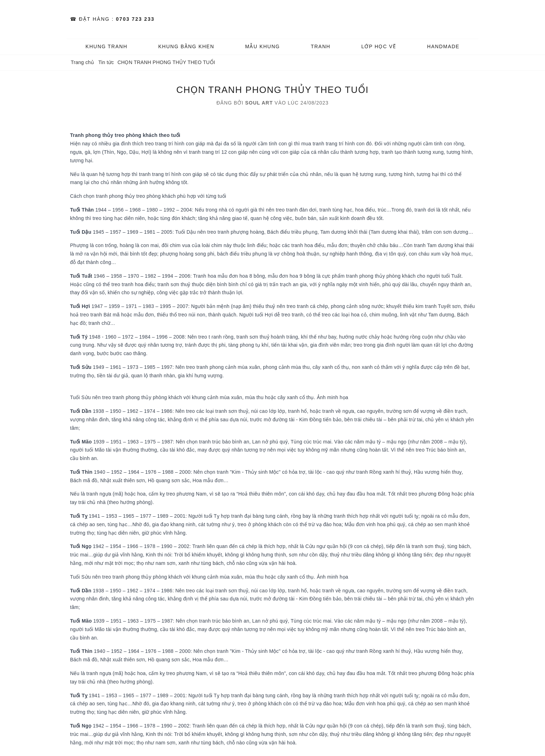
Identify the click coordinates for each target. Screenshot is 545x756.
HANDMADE (443, 46)
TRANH (321, 46)
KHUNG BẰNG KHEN (186, 46)
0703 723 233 (135, 19)
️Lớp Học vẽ (379, 46)
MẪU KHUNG (262, 46)
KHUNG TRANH (107, 46)
